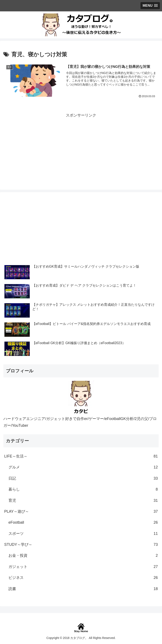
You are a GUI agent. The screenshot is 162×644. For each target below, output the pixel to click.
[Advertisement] (81, 148)
